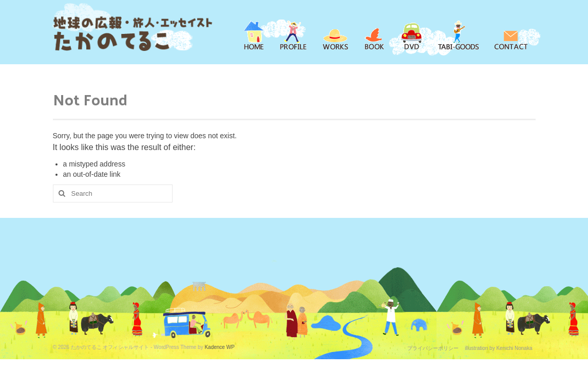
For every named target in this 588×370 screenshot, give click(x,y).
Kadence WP (219, 347)
